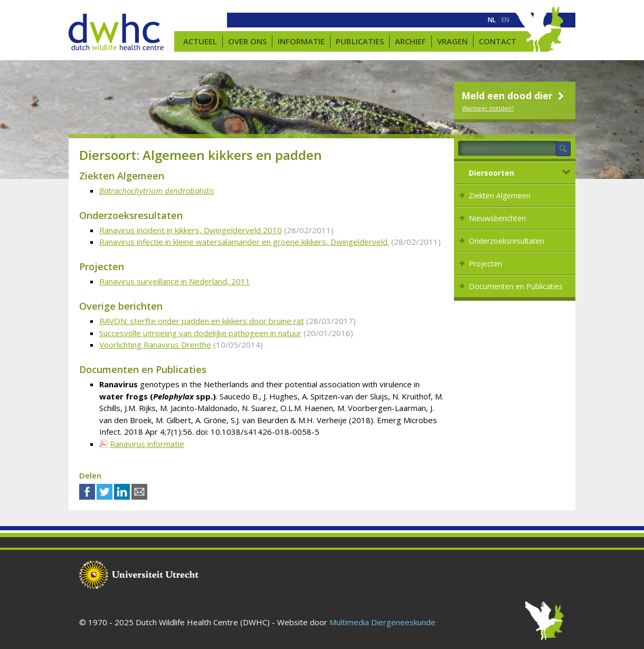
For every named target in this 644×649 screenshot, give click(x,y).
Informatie (301, 41)
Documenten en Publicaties (516, 286)
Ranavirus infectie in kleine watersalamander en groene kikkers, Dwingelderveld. (244, 242)
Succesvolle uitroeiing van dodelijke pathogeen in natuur (200, 333)
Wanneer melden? (488, 108)
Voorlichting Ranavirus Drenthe (155, 345)
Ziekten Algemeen (500, 195)
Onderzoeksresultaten (506, 241)
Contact (498, 41)
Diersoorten (491, 173)
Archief (410, 41)
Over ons (247, 41)
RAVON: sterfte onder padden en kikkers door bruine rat (202, 321)
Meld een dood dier (514, 96)
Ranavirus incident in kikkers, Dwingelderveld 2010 (191, 230)
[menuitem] (492, 20)
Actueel (200, 41)
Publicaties (360, 41)
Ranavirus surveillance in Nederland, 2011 (175, 281)
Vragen (452, 41)
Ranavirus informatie (147, 444)
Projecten (485, 264)
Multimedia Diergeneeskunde (382, 622)
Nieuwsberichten (497, 218)
